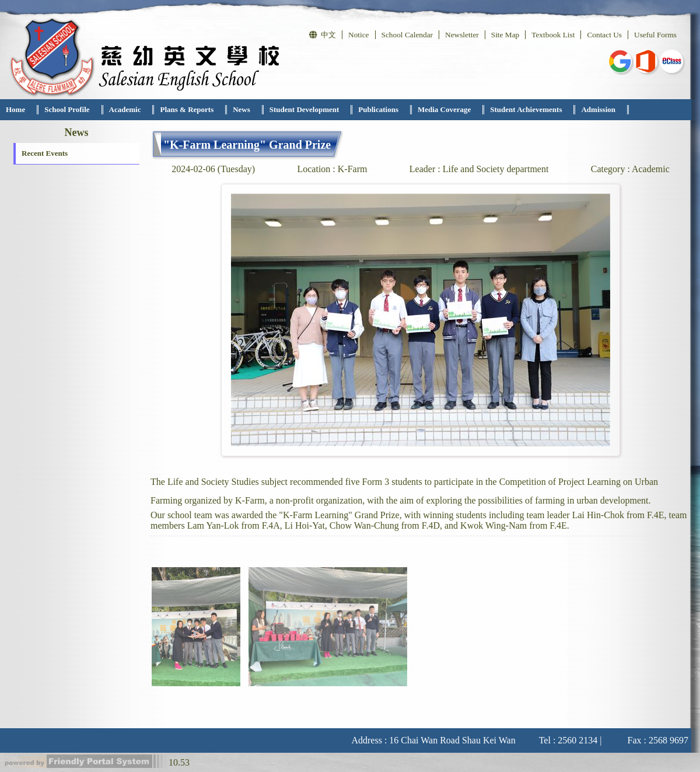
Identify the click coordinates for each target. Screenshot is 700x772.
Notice (359, 35)
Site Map (505, 35)
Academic (125, 109)
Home (15, 109)
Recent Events (45, 153)
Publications (378, 109)
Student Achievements (526, 109)
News (242, 109)
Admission (598, 109)
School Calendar (407, 35)
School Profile (67, 109)
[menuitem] (19, 110)
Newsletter (462, 35)
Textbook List (553, 35)
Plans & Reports (187, 109)
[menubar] (314, 110)
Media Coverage (444, 109)
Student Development (304, 109)
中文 (323, 35)
